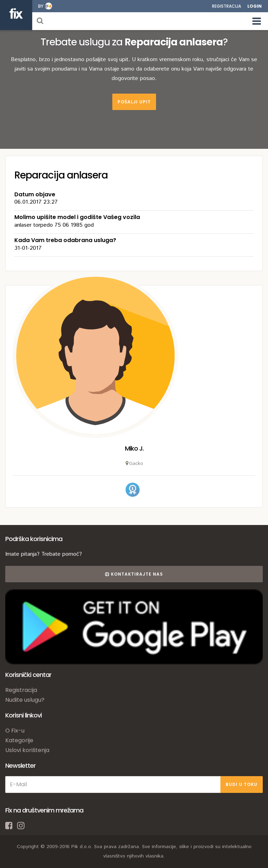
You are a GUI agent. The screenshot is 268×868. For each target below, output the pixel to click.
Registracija (227, 6)
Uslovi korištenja (27, 750)
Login (255, 6)
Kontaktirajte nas (134, 574)
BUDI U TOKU (242, 784)
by (41, 6)
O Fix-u (15, 731)
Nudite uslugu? (25, 700)
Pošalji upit (134, 102)
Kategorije (19, 740)
